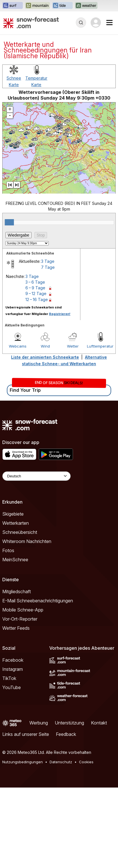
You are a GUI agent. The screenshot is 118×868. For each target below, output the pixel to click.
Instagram (13, 669)
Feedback (66, 734)
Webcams (18, 346)
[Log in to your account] (96, 23)
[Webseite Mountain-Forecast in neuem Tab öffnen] (37, 6)
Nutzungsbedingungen (23, 762)
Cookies (86, 762)
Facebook (13, 660)
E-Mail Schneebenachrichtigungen (38, 601)
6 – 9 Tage (35, 288)
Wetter (73, 346)
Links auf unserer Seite (26, 734)
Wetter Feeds (16, 628)
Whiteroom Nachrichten (27, 541)
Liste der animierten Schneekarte (45, 357)
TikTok (9, 678)
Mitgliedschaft (17, 592)
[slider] (9, 222)
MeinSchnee (15, 560)
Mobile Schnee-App (23, 610)
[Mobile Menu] (109, 23)
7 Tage (48, 267)
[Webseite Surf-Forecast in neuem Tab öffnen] (13, 6)
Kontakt (99, 723)
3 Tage (48, 261)
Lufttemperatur (100, 346)
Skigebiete (13, 514)
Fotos (8, 550)
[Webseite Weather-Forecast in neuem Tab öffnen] (86, 6)
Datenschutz (61, 762)
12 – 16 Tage (37, 299)
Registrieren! (60, 314)
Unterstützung (69, 723)
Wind (45, 346)
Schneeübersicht (20, 532)
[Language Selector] (36, 476)
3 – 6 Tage (35, 282)
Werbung (39, 723)
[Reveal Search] (81, 23)
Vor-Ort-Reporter (20, 619)
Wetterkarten (16, 523)
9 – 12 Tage (36, 293)
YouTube (12, 687)
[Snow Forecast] (31, 23)
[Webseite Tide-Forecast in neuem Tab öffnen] (62, 6)
